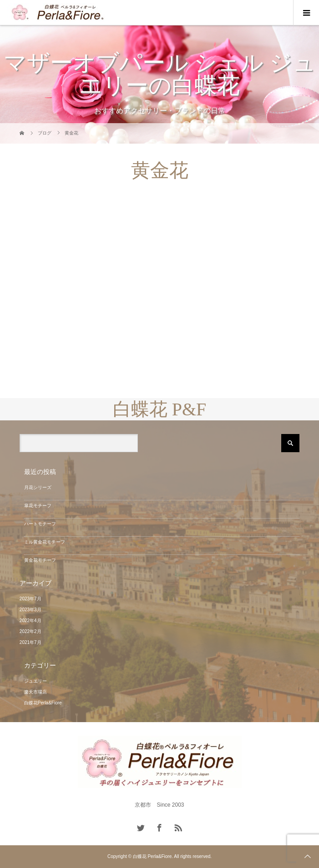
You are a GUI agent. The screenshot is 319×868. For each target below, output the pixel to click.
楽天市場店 (35, 692)
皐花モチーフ (38, 506)
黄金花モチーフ (40, 560)
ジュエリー (35, 681)
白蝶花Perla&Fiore (43, 703)
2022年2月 (30, 631)
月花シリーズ (38, 487)
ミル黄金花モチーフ (45, 542)
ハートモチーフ (40, 524)
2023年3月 (30, 610)
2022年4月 (30, 621)
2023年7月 (30, 599)
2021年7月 (30, 642)
